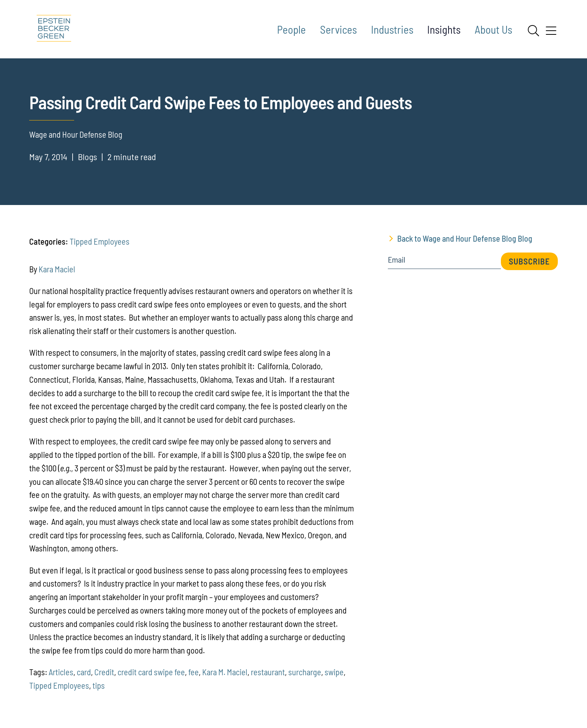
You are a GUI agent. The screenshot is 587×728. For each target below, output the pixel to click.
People (291, 29)
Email (397, 260)
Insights (444, 29)
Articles (61, 672)
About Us (493, 29)
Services (338, 29)
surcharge (305, 672)
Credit (104, 672)
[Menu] (551, 33)
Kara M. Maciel (225, 672)
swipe (334, 672)
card (84, 672)
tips (99, 685)
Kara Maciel (57, 269)
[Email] (444, 262)
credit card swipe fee (151, 672)
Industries (392, 29)
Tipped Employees (100, 241)
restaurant (268, 672)
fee (194, 672)
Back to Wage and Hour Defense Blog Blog (465, 238)
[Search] (533, 31)
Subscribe (529, 261)
